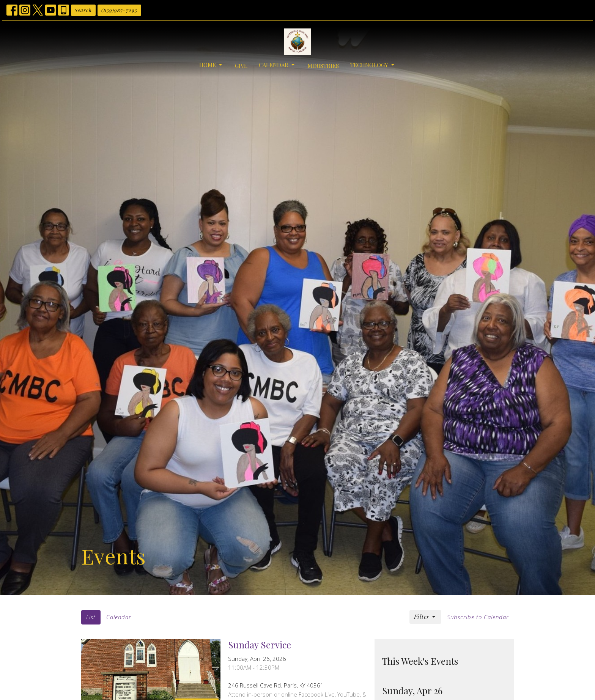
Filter (425, 617)
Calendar (277, 65)
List (91, 617)
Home (211, 65)
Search (83, 10)
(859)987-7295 (119, 10)
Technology (373, 65)
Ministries (323, 66)
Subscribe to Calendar (478, 617)
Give (241, 66)
